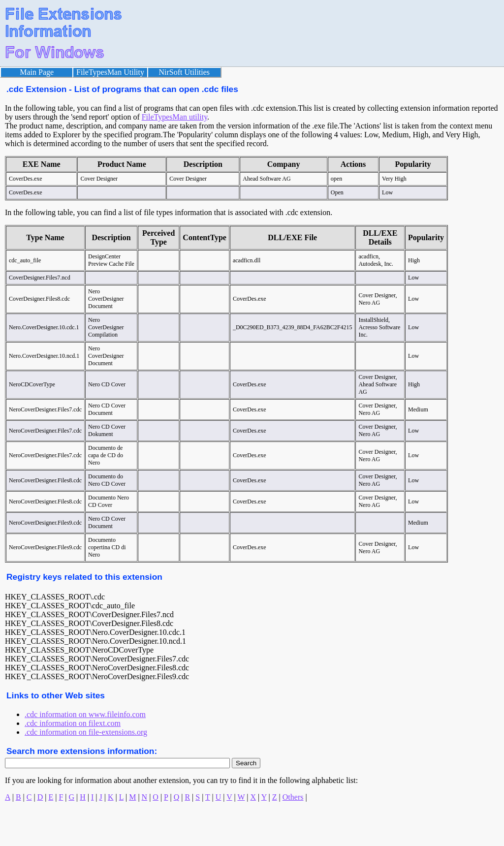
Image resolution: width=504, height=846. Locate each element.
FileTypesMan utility (174, 117)
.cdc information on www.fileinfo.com (85, 714)
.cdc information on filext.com (73, 723)
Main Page (37, 72)
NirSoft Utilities (185, 72)
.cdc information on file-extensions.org (86, 732)
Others (293, 797)
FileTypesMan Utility (110, 72)
